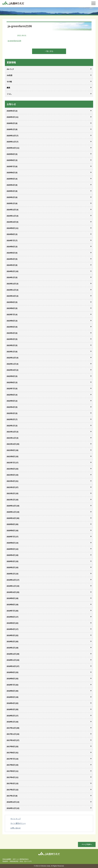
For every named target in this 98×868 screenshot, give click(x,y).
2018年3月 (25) (13, 709)
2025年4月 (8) (12, 185)
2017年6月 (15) (13, 765)
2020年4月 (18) (13, 555)
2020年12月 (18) (13, 506)
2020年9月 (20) (13, 524)
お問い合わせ (16, 828)
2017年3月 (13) (13, 783)
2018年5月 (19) (13, 697)
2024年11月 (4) (13, 216)
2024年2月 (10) (13, 271)
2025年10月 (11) (13, 148)
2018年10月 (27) (13, 666)
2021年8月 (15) (13, 457)
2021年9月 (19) (13, 450)
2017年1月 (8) (12, 796)
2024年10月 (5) (13, 222)
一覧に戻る (49, 51)
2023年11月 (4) (13, 290)
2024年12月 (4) (13, 210)
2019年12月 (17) (13, 580)
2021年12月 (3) (13, 432)
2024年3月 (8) (12, 265)
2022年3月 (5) (12, 413)
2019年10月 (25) (13, 592)
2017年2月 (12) (13, 790)
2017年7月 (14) (13, 759)
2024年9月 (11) (13, 228)
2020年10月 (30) (13, 518)
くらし (9, 94)
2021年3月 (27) (13, 487)
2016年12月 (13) (13, 802)
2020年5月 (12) (13, 549)
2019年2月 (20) (13, 642)
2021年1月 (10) (13, 500)
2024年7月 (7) (12, 241)
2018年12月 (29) (13, 654)
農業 (8, 88)
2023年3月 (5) (12, 339)
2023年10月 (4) (13, 296)
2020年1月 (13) (13, 574)
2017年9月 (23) (13, 747)
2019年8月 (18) (13, 605)
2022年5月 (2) (12, 401)
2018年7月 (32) (13, 685)
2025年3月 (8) (12, 191)
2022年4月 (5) (12, 407)
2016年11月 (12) (13, 808)
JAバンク (10, 69)
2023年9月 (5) (12, 302)
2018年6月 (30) (13, 691)
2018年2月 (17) (13, 716)
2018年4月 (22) (13, 703)
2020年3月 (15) (13, 561)
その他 (9, 82)
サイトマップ (16, 819)
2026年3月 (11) (13, 117)
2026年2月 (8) (12, 123)
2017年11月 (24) (13, 734)
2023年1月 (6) (12, 352)
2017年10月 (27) (13, 740)
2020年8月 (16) (13, 531)
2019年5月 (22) (13, 623)
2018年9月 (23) (13, 672)
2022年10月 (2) (13, 370)
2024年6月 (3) (12, 247)
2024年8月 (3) (12, 234)
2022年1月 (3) (12, 426)
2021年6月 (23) (13, 469)
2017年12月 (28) (13, 728)
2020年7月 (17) (13, 537)
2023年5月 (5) (12, 327)
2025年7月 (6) (12, 166)
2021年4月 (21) (13, 481)
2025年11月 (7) (13, 142)
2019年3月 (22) (13, 635)
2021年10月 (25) (13, 444)
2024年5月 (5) (12, 253)
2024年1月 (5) (12, 277)
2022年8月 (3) (12, 382)
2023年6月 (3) (12, 321)
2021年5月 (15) (13, 475)
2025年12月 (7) (13, 136)
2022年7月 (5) (12, 389)
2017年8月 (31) (13, 753)
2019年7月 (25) (13, 611)
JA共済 (9, 75)
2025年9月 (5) (12, 154)
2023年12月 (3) (13, 284)
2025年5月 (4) (12, 179)
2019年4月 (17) (13, 629)
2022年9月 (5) (12, 376)
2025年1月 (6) (12, 203)
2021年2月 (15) (13, 493)
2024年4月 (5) (12, 259)
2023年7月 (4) (12, 315)
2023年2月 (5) (12, 345)
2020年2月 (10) (13, 567)
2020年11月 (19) (13, 512)
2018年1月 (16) (13, 722)
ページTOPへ (87, 844)
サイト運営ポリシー (18, 823)
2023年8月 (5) (12, 308)
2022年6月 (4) (12, 395)
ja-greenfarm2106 (15, 41)
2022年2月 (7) (12, 419)
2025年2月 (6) (12, 197)
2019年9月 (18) (13, 598)
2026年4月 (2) (12, 111)
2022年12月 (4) (13, 358)
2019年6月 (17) (13, 617)
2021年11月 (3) (13, 438)
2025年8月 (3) (12, 160)
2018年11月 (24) (13, 660)
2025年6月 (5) (12, 173)
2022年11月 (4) (13, 364)
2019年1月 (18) (13, 648)
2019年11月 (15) (13, 586)
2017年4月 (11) (13, 777)
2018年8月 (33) (13, 679)
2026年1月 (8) (12, 129)
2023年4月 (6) (12, 333)
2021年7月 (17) (13, 463)
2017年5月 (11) (13, 771)
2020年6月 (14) (13, 543)
